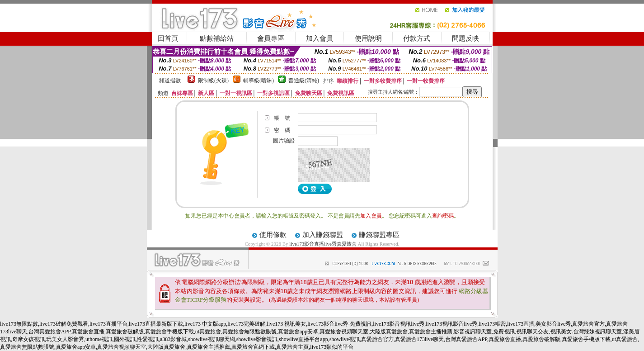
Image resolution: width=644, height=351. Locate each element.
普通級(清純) (304, 81)
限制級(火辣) (213, 81)
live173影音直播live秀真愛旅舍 (323, 244)
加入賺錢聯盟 (323, 235)
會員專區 (271, 38)
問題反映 (465, 38)
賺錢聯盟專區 (379, 235)
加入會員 (320, 38)
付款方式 (417, 38)
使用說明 (368, 38)
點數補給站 (217, 38)
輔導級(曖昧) (259, 81)
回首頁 (168, 38)
